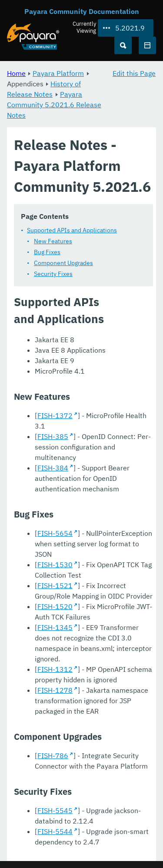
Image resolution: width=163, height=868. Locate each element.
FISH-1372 (55, 415)
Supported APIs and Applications (72, 230)
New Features (53, 241)
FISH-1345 (55, 627)
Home (16, 73)
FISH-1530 (55, 565)
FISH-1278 (55, 690)
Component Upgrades (63, 263)
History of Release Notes (44, 89)
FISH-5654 (55, 533)
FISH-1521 (55, 585)
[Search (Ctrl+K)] (123, 45)
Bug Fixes (47, 252)
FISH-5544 (55, 831)
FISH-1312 (55, 669)
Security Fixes (53, 274)
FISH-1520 (55, 606)
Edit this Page (134, 73)
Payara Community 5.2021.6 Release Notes (54, 105)
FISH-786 (53, 756)
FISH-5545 (55, 810)
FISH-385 (53, 436)
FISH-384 (53, 468)
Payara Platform (58, 73)
